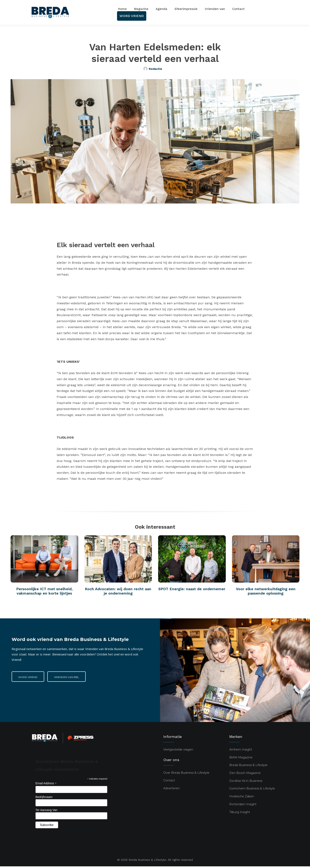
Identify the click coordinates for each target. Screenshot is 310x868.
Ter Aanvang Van (46, 812)
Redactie (155, 69)
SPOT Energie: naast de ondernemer (192, 590)
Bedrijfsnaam (44, 798)
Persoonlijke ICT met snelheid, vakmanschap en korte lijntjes (44, 593)
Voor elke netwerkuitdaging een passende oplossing (266, 593)
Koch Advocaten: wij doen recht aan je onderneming (118, 593)
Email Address (46, 785)
